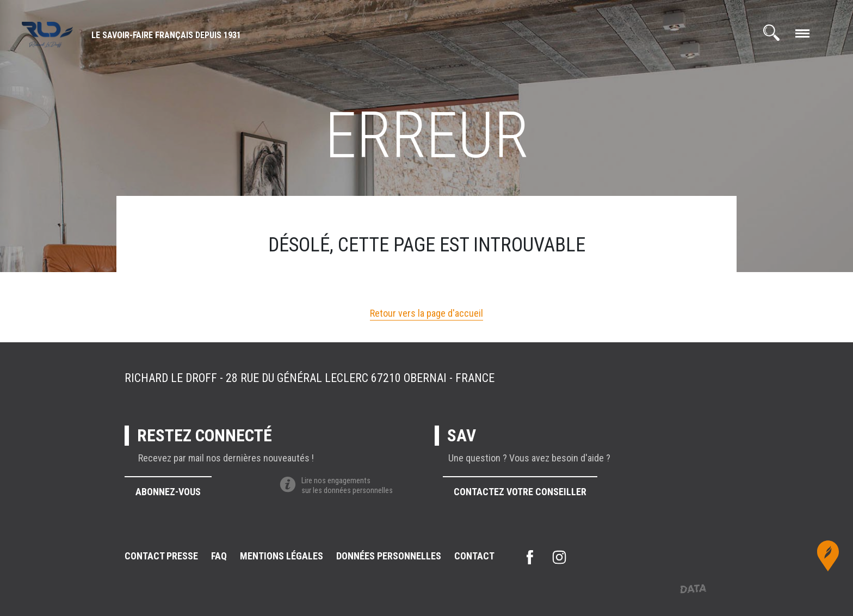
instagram (559, 557)
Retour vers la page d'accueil (426, 313)
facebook (530, 557)
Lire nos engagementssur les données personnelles (336, 486)
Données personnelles (389, 556)
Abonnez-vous (168, 492)
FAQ (219, 556)
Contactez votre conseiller (520, 492)
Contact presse (161, 556)
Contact (474, 556)
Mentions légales (282, 556)
